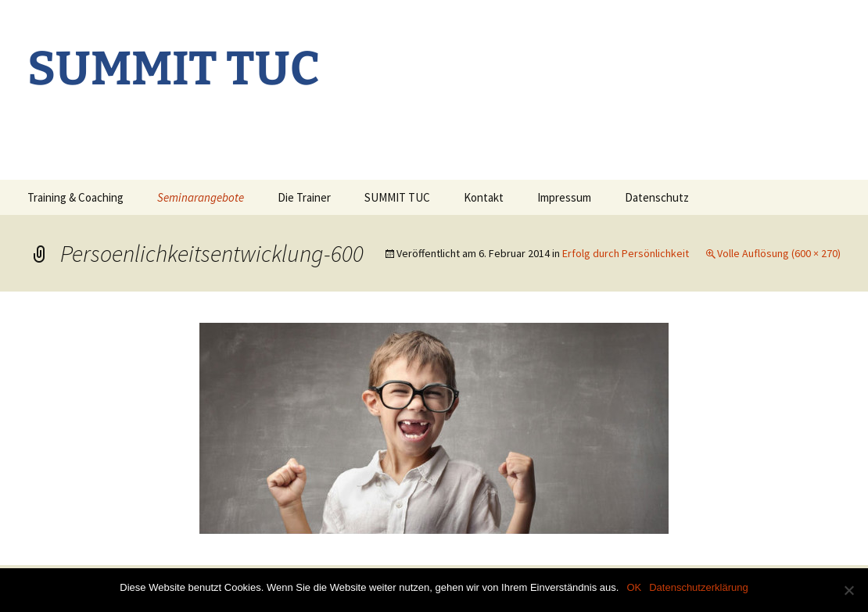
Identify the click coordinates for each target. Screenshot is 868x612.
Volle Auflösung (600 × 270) (779, 253)
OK (634, 587)
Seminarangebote (201, 197)
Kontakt (484, 197)
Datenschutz (657, 197)
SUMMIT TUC (397, 197)
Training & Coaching (75, 197)
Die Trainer (304, 197)
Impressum (564, 197)
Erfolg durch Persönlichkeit (626, 253)
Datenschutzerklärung (698, 587)
